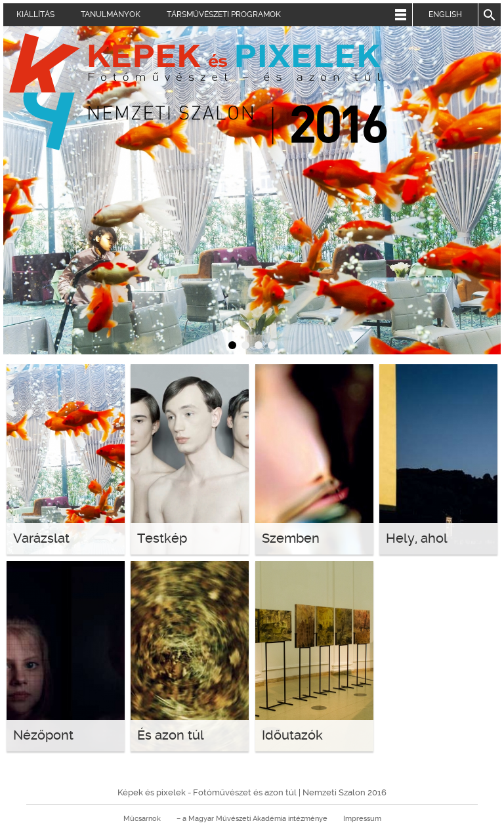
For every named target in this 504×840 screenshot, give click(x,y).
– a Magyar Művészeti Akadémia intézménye (252, 819)
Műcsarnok (142, 819)
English (445, 14)
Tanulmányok (111, 14)
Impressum (362, 819)
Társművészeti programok (224, 14)
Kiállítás (35, 14)
